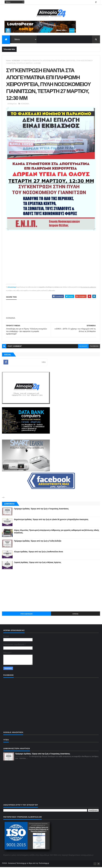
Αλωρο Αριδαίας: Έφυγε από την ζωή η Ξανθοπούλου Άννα (38, 552)
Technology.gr (44, 864)
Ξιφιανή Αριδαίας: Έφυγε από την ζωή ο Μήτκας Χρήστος (38, 563)
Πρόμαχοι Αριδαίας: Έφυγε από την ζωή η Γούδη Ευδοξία (38, 542)
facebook (94, 347)
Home (8, 61)
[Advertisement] (51, 591)
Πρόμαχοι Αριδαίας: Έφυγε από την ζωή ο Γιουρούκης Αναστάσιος (41, 509)
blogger (83, 347)
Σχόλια (75, 615)
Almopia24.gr (12, 288)
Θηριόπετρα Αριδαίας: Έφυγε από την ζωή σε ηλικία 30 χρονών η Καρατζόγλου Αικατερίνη (51, 520)
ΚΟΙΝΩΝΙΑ (16, 61)
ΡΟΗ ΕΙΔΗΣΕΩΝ (27, 615)
